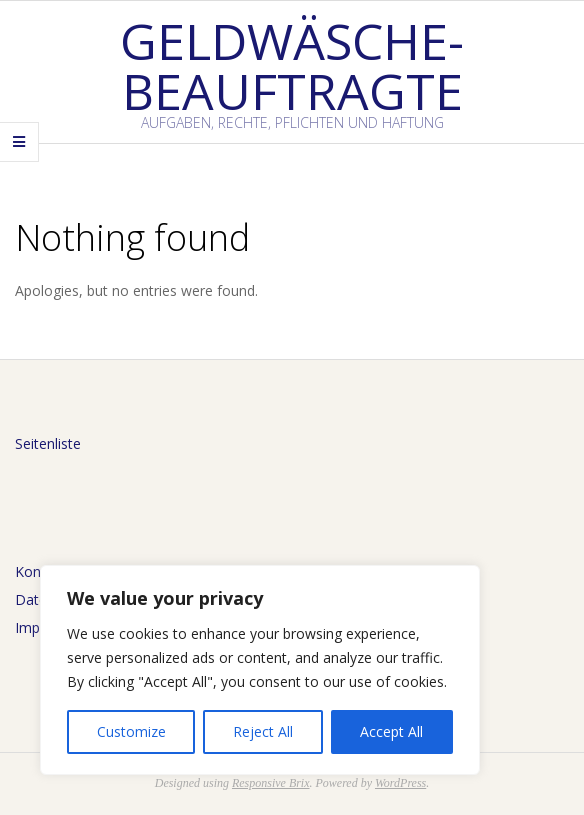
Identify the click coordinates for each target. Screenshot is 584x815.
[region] (260, 670)
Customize (131, 731)
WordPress (400, 783)
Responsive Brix (271, 783)
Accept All (391, 731)
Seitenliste (48, 443)
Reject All (263, 731)
